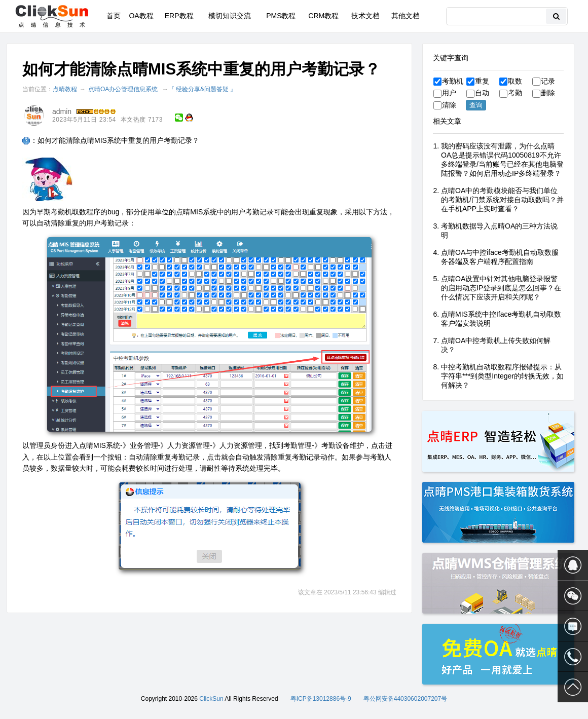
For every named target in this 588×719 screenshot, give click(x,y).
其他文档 (406, 16)
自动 (478, 93)
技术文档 (365, 16)
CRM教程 (323, 16)
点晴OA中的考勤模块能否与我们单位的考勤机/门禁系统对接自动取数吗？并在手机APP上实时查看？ (502, 200)
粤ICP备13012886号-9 (321, 699)
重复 (478, 81)
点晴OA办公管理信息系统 (123, 89)
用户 (445, 93)
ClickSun (211, 699)
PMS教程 (281, 16)
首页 (114, 16)
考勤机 (448, 81)
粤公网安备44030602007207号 (405, 699)
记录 (544, 81)
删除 (544, 93)
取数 (511, 81)
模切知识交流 (230, 16)
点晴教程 (65, 89)
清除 (445, 105)
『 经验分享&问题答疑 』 (203, 89)
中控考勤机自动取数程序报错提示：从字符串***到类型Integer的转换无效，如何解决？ (502, 376)
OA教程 (141, 16)
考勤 (511, 93)
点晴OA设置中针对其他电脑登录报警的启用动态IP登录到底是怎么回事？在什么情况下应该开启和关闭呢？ (501, 288)
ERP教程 (179, 16)
